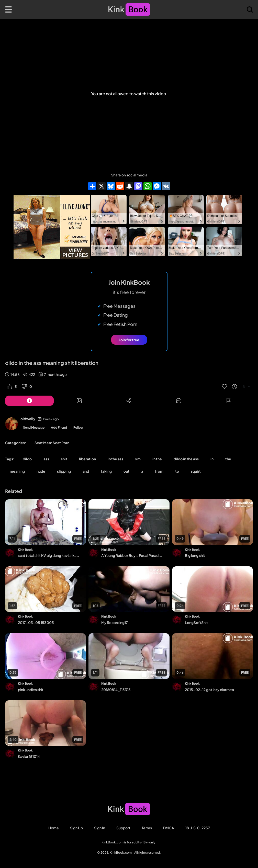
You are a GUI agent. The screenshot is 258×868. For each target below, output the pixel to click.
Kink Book (25, 550)
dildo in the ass (186, 459)
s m (138, 459)
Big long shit (195, 555)
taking (106, 471)
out (126, 471)
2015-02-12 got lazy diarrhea (209, 690)
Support (123, 828)
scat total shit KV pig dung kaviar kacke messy (49, 555)
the (228, 459)
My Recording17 (115, 622)
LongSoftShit (196, 622)
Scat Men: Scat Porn (52, 443)
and (86, 471)
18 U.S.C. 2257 (198, 828)
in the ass (115, 459)
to (177, 471)
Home (54, 828)
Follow (78, 427)
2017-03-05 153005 (36, 622)
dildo (27, 459)
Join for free (129, 340)
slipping (64, 471)
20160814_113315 (116, 690)
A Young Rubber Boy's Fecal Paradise (132, 555)
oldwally (28, 419)
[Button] (29, 401)
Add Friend (59, 427)
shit (64, 459)
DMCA (169, 828)
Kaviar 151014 (29, 756)
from (159, 471)
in (212, 459)
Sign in (100, 828)
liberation (87, 459)
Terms (147, 828)
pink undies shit (31, 690)
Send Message (34, 427)
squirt (196, 471)
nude (41, 471)
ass (46, 459)
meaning (17, 471)
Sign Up (76, 828)
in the (157, 459)
